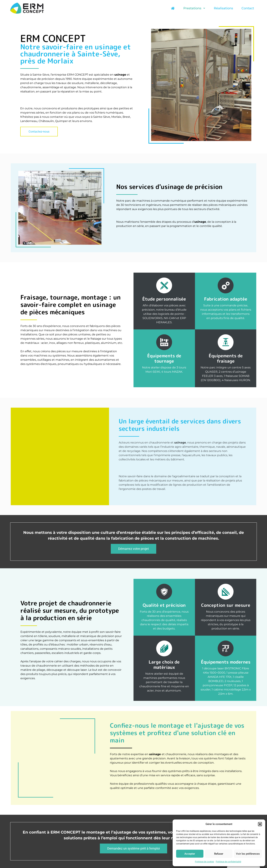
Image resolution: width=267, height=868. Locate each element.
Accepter (190, 854)
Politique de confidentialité (228, 862)
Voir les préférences (248, 854)
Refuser (219, 854)
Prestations (194, 8)
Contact (248, 8)
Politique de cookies (204, 862)
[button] (260, 824)
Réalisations (223, 8)
